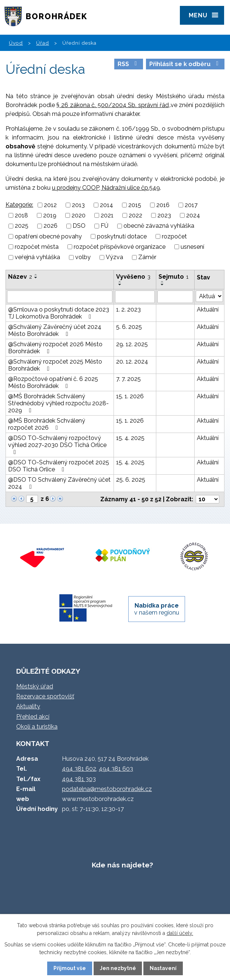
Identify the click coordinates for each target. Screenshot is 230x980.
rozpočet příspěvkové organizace (120, 247)
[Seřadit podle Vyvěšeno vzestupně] (120, 282)
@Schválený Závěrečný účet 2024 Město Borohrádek (55, 330)
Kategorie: (19, 205)
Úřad (43, 43)
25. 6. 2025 (131, 480)
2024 (193, 215)
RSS (128, 64)
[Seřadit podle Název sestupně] (36, 278)
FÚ (104, 226)
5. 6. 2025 (129, 327)
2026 (50, 226)
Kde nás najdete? (122, 865)
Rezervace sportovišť (45, 696)
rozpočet (174, 236)
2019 (50, 215)
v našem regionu (157, 609)
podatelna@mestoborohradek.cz (107, 789)
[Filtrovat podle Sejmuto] (175, 297)
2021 (107, 215)
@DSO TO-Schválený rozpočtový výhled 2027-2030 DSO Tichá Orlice (57, 445)
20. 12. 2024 (132, 362)
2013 (78, 205)
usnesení (192, 247)
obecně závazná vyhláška (159, 226)
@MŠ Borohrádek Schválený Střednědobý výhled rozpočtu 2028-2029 (58, 403)
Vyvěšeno (133, 277)
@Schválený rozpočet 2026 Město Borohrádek (55, 348)
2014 (107, 205)
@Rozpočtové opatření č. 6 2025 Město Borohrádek (53, 382)
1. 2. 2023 (128, 310)
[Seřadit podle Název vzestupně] (36, 275)
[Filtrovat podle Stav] (209, 296)
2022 (135, 215)
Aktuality (28, 706)
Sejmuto (173, 277)
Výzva (114, 257)
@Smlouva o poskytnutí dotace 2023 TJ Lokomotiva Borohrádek (59, 313)
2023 (164, 215)
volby (83, 257)
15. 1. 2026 (130, 396)
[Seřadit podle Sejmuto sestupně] (163, 285)
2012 (50, 205)
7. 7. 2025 (128, 379)
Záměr (147, 257)
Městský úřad (35, 686)
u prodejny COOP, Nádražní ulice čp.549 (106, 188)
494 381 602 (79, 769)
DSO (79, 226)
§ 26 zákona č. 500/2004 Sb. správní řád (112, 105)
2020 (79, 215)
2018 (21, 215)
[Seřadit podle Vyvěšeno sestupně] (120, 285)
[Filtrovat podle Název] (60, 297)
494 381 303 (79, 779)
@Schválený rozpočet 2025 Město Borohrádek (55, 365)
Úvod (16, 43)
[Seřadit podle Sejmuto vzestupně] (163, 282)
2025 (22, 226)
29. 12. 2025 (132, 344)
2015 (135, 205)
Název (20, 277)
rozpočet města (37, 247)
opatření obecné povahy (48, 236)
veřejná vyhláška (37, 257)
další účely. (180, 933)
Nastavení (163, 968)
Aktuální (208, 310)
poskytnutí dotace (122, 236)
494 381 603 (116, 769)
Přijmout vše (70, 968)
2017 (191, 205)
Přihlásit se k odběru (185, 64)
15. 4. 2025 (130, 438)
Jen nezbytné (118, 968)
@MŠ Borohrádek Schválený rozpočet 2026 (47, 424)
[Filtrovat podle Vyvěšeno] (135, 297)
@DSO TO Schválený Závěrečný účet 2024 (59, 483)
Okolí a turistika (37, 727)
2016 (163, 205)
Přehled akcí (33, 717)
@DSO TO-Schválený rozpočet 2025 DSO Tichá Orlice (59, 466)
